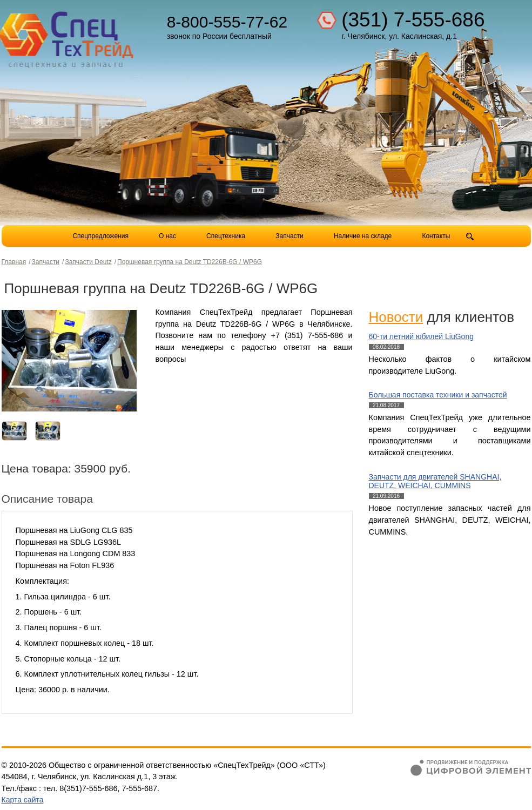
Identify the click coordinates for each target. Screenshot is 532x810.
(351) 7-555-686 (413, 20)
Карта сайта (23, 800)
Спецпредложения (100, 236)
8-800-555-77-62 (227, 22)
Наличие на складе (363, 236)
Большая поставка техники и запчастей (438, 395)
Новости (396, 317)
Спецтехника (226, 236)
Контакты (436, 236)
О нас (167, 236)
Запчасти (290, 236)
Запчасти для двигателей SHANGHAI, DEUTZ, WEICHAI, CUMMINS (435, 481)
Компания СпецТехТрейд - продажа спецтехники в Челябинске (68, 36)
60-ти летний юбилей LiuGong (421, 336)
